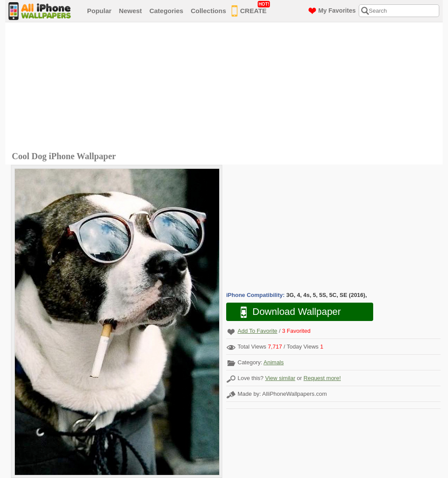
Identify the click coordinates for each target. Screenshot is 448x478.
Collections (208, 11)
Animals (273, 362)
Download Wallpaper (286, 312)
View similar (280, 378)
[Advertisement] (226, 88)
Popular (99, 11)
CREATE (251, 9)
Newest (131, 11)
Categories (166, 11)
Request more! (322, 378)
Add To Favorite (257, 331)
